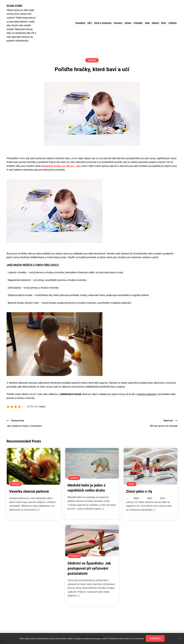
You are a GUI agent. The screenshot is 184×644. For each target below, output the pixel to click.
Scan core (14, 6)
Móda (128, 23)
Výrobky (138, 23)
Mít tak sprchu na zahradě (164, 426)
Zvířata (173, 23)
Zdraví (155, 23)
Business (81, 23)
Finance (118, 23)
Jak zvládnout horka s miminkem (24, 426)
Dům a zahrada (103, 23)
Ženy (164, 23)
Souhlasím (155, 638)
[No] (180, 638)
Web (147, 23)
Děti (90, 23)
